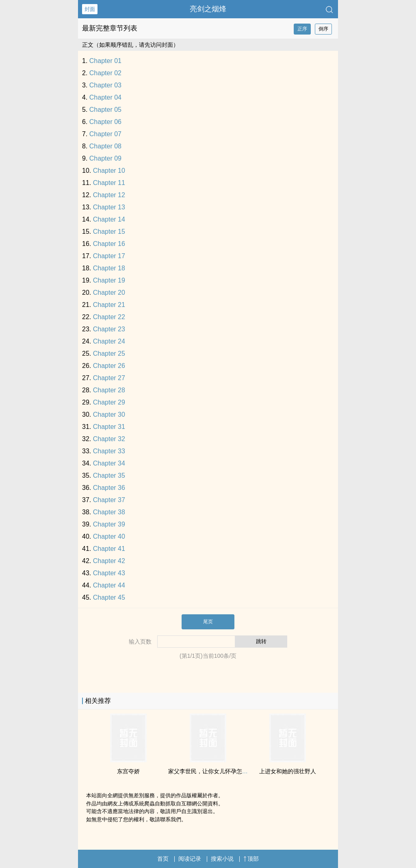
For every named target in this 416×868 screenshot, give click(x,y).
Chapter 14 (109, 219)
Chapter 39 (109, 524)
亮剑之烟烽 (208, 9)
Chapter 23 (109, 329)
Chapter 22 (109, 317)
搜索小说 (222, 859)
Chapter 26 (109, 366)
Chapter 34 (109, 463)
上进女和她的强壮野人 (288, 771)
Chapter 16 (109, 244)
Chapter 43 (109, 573)
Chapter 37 (109, 500)
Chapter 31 (109, 427)
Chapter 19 (109, 280)
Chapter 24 (109, 341)
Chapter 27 (109, 378)
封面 (90, 9)
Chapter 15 (109, 232)
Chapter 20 (109, 293)
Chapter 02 (105, 73)
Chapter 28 (109, 390)
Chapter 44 (109, 585)
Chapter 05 (105, 110)
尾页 (208, 622)
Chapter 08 (105, 146)
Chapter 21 (109, 305)
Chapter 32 (109, 439)
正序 (302, 29)
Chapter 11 (109, 183)
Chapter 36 (109, 488)
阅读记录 (190, 859)
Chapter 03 (105, 85)
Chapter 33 (109, 451)
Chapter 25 (109, 354)
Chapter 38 (109, 512)
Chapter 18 (109, 268)
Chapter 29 (109, 402)
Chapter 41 (109, 549)
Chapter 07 (105, 134)
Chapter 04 (105, 97)
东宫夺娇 (128, 771)
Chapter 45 (109, 597)
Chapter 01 (105, 61)
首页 (163, 859)
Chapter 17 (109, 256)
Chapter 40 (109, 536)
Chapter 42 (109, 561)
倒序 (323, 29)
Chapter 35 (109, 475)
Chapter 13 (109, 207)
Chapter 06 (105, 122)
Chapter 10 (109, 171)
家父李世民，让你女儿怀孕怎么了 (211, 771)
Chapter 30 (109, 414)
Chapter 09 (105, 158)
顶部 (251, 859)
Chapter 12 (109, 195)
